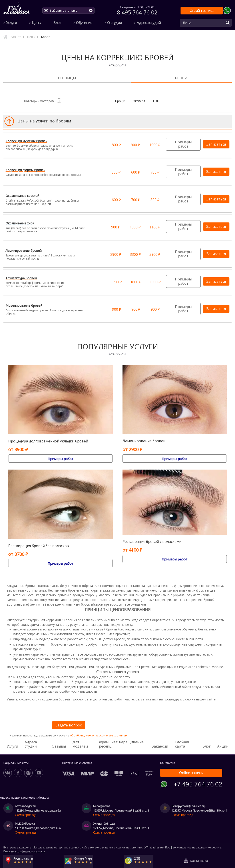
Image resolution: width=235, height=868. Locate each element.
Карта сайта (199, 858)
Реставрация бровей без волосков (39, 546)
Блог (57, 23)
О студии (114, 23)
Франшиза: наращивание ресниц (121, 744)
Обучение (84, 23)
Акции (223, 746)
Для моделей (80, 744)
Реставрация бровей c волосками (152, 542)
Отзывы (59, 746)
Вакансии (160, 746)
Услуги (11, 23)
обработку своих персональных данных (99, 735)
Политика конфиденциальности (24, 850)
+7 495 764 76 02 (198, 783)
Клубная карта (182, 744)
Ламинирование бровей (144, 441)
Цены (36, 23)
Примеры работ (183, 144)
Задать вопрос (69, 725)
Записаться (216, 144)
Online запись (191, 773)
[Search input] (203, 23)
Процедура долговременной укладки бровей (48, 441)
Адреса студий (149, 23)
